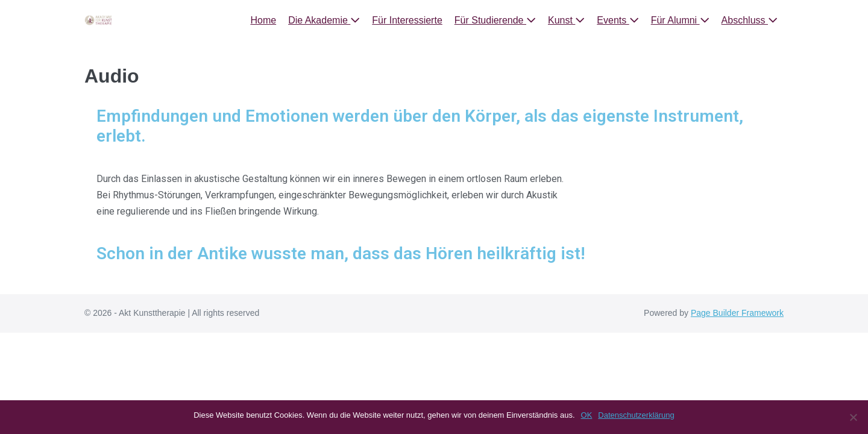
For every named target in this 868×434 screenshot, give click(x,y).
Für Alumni (680, 20)
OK (587, 415)
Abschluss (750, 20)
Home (263, 20)
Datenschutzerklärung (636, 415)
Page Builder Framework (737, 313)
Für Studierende (495, 20)
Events (618, 20)
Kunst (566, 20)
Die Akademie (324, 20)
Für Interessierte (407, 20)
